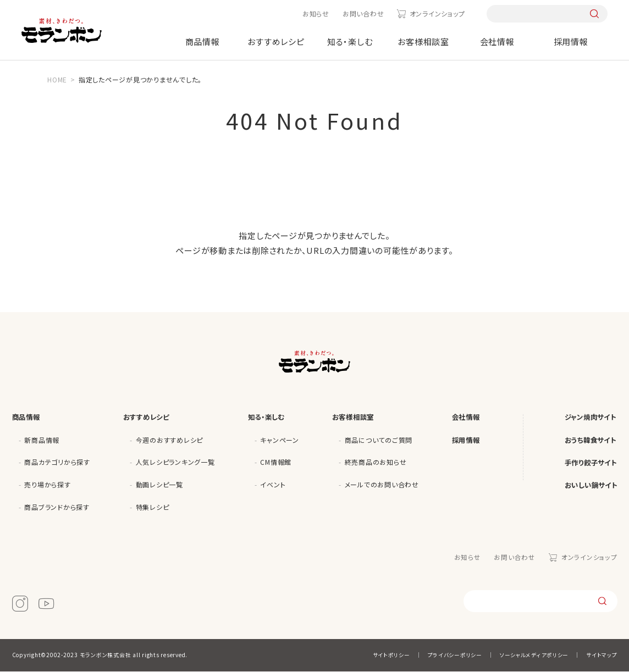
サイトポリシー (391, 656)
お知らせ (316, 13)
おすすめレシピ (276, 41)
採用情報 (571, 41)
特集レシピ (153, 508)
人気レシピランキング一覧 (175, 463)
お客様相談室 (423, 41)
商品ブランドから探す (57, 508)
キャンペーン (280, 440)
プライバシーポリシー (455, 656)
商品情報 (203, 41)
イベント (273, 485)
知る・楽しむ (350, 41)
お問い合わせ (363, 13)
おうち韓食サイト (588, 441)
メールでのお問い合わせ (382, 485)
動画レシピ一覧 (159, 485)
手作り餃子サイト (589, 465)
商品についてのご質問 (379, 440)
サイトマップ (602, 656)
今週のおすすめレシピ (170, 440)
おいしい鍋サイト (589, 488)
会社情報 (497, 41)
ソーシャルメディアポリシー (534, 656)
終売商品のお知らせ (376, 463)
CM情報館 (276, 463)
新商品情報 (42, 440)
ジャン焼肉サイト (588, 417)
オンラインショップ (437, 13)
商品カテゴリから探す (57, 463)
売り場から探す (47, 485)
